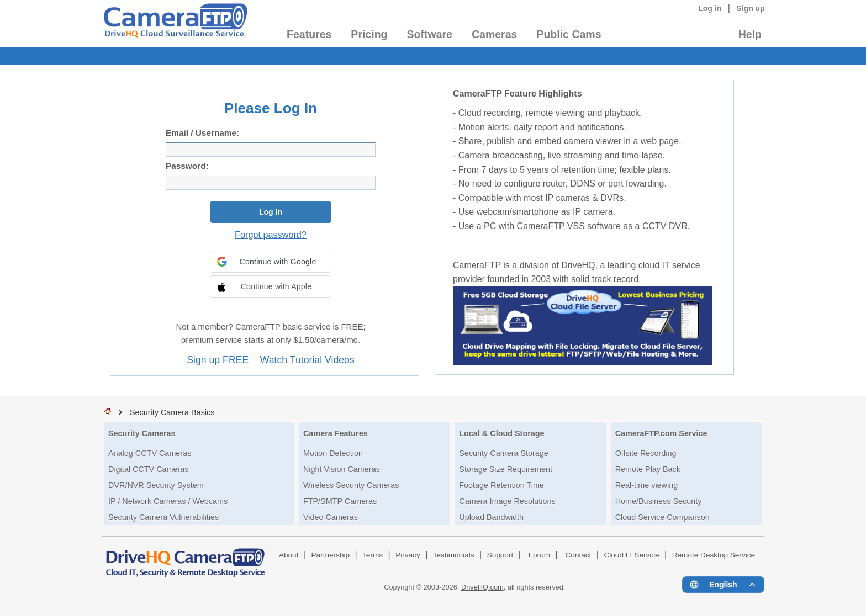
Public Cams (569, 34)
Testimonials (454, 555)
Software (430, 34)
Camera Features (336, 433)
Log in (710, 8)
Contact (579, 555)
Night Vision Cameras (342, 469)
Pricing (369, 34)
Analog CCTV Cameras (150, 453)
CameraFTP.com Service (661, 433)
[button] (271, 262)
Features (309, 34)
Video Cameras (331, 517)
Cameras (494, 34)
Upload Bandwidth (491, 517)
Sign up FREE (218, 360)
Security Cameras (142, 433)
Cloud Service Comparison (662, 517)
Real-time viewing (647, 485)
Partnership (331, 555)
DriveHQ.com (482, 587)
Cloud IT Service (631, 555)
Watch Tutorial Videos (307, 360)
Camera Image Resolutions (507, 501)
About (289, 555)
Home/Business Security (659, 501)
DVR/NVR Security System (156, 485)
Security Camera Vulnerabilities (163, 517)
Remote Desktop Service (714, 555)
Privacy (408, 555)
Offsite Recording (646, 453)
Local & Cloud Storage (501, 433)
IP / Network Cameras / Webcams (168, 501)
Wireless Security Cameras (351, 485)
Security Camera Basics (172, 412)
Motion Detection (333, 453)
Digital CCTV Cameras (149, 469)
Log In (271, 212)
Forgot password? (271, 235)
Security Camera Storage (504, 453)
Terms (373, 555)
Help (750, 34)
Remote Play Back (648, 469)
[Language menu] (723, 585)
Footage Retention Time (501, 485)
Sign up (751, 8)
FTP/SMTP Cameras (340, 501)
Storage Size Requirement (506, 469)
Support (500, 555)
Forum (539, 555)
